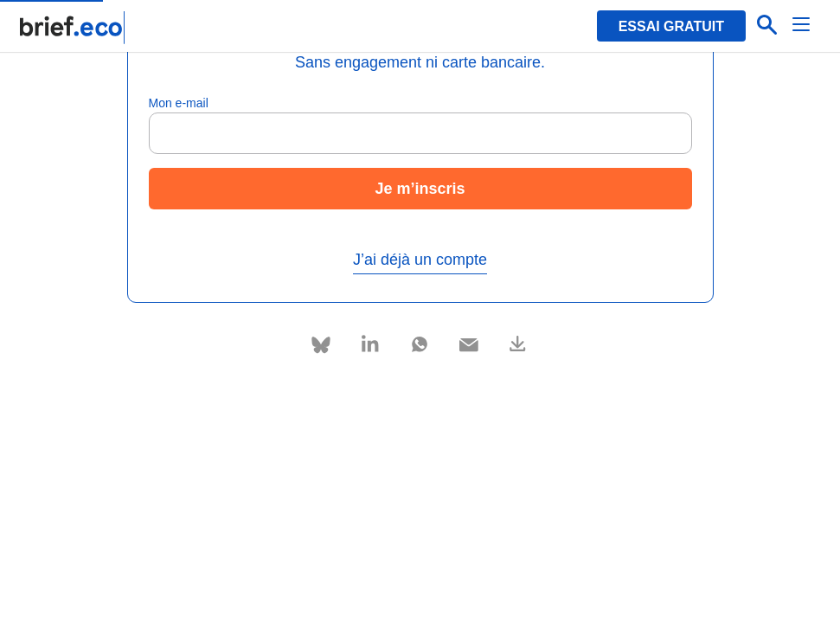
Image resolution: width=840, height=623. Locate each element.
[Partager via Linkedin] (371, 341)
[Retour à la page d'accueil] (73, 28)
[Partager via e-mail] (469, 341)
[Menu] (802, 26)
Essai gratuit (671, 26)
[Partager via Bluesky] (321, 345)
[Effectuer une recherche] (767, 26)
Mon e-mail (179, 103)
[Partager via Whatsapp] (420, 341)
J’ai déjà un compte (420, 260)
